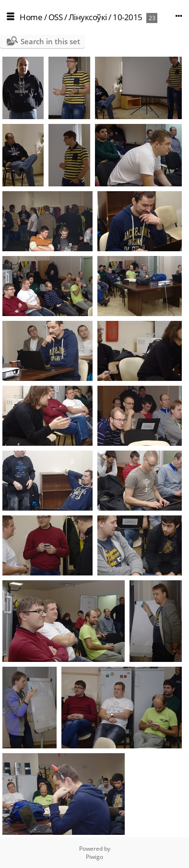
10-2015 (128, 17)
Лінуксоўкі (88, 17)
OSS (56, 17)
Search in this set (50, 41)
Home (31, 17)
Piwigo (94, 857)
